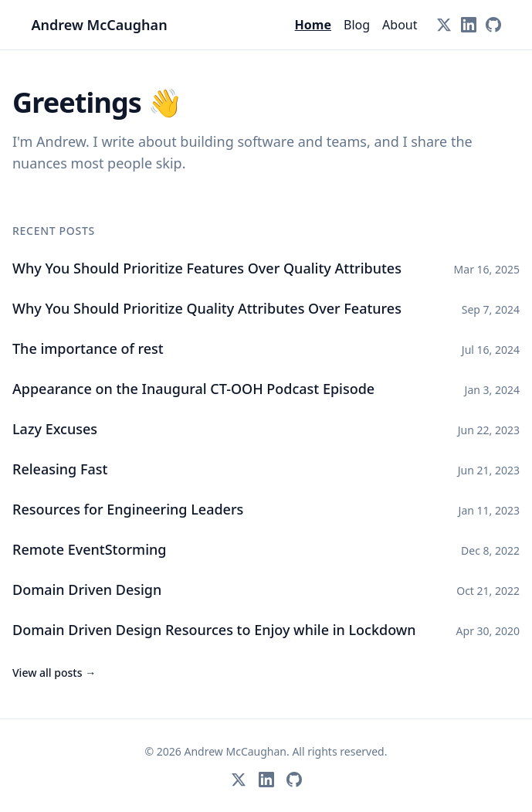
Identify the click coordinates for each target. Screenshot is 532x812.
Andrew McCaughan (100, 25)
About (400, 25)
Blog (357, 25)
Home (313, 25)
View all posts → (54, 673)
